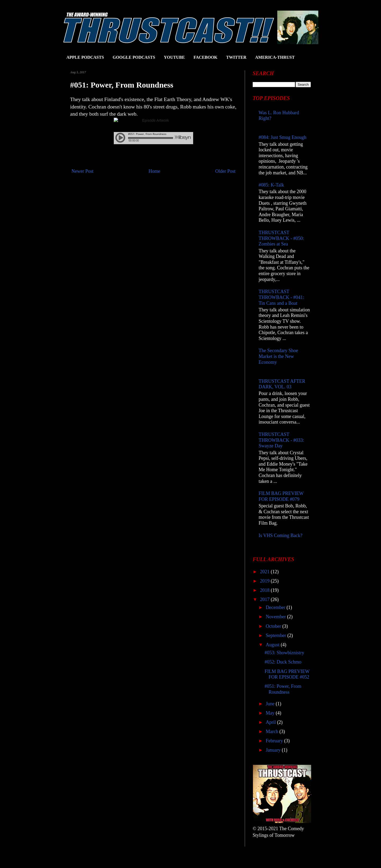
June (271, 704)
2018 (266, 590)
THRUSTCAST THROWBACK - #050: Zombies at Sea (282, 238)
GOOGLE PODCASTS (134, 57)
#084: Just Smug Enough (283, 137)
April (271, 722)
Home (155, 171)
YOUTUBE (174, 57)
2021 (266, 572)
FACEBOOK (205, 57)
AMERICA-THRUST (275, 57)
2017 (266, 599)
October (274, 626)
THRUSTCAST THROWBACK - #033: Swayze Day (282, 440)
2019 (266, 581)
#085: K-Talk (271, 185)
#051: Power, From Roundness (283, 689)
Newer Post (83, 171)
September (276, 635)
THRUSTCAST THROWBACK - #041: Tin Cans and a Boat (282, 297)
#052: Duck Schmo (283, 662)
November (276, 617)
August (273, 645)
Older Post (226, 171)
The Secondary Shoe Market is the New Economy (278, 356)
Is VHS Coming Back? (281, 535)
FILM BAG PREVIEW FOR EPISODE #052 (287, 674)
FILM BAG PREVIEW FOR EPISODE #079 (281, 496)
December (276, 607)
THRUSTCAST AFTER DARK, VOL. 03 (282, 384)
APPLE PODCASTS (85, 57)
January (274, 750)
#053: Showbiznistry (284, 653)
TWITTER (236, 57)
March (272, 731)
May (271, 713)
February (275, 741)
